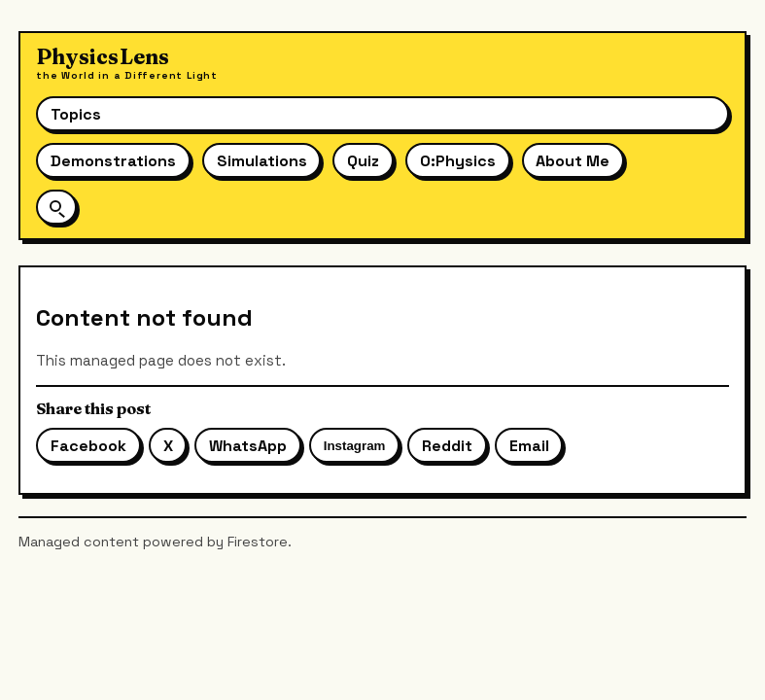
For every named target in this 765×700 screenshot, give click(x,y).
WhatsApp (248, 446)
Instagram (355, 446)
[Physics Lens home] (127, 64)
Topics (76, 114)
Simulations (262, 161)
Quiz (363, 161)
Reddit (447, 446)
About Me (573, 161)
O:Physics (458, 161)
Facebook (88, 446)
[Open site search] (56, 207)
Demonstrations (113, 161)
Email (529, 446)
